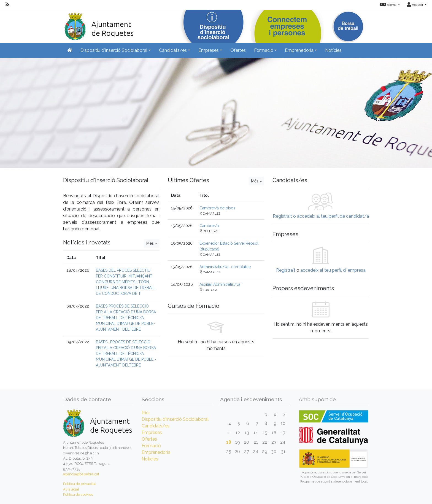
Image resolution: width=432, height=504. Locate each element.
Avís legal (71, 489)
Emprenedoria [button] (299, 50)
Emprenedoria (156, 452)
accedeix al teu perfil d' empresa (333, 270)
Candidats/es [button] (173, 50)
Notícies (333, 50)
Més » (152, 243)
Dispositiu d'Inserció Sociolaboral (175, 419)
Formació (151, 446)
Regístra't (286, 270)
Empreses (152, 432)
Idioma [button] (389, 5)
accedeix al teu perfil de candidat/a (333, 216)
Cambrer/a (209, 226)
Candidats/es (156, 426)
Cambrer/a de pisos (217, 208)
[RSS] (7, 5)
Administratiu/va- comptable (225, 267)
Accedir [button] (415, 5)
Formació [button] (264, 50)
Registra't (282, 216)
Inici (145, 413)
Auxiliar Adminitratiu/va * (221, 284)
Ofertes (238, 50)
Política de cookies (78, 494)
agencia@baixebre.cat (81, 474)
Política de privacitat (79, 484)
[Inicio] (98, 25)
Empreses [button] (209, 50)
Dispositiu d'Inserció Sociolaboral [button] (114, 50)
